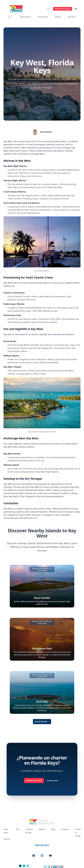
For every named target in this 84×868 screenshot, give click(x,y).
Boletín (42, 829)
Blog (53, 829)
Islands (58, 17)
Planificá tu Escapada (63, 9)
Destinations (25, 17)
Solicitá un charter (34, 780)
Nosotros (65, 829)
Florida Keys (43, 17)
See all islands (42, 722)
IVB (18, 829)
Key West (72, 17)
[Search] (49, 9)
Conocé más (53, 780)
